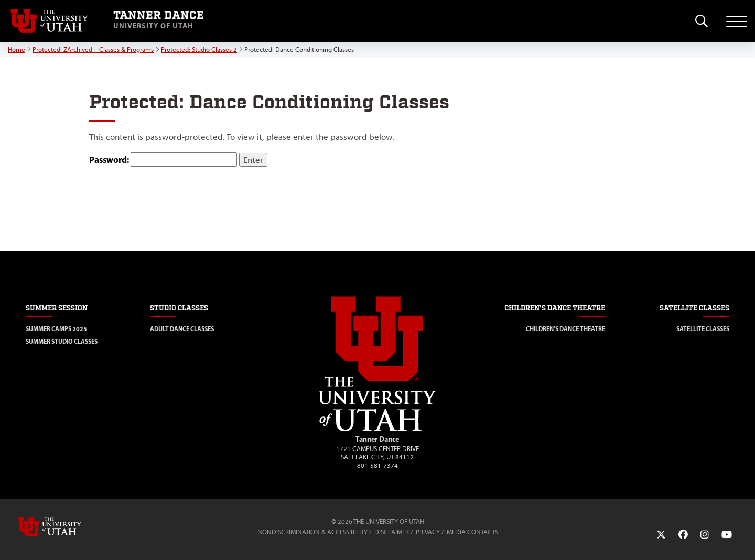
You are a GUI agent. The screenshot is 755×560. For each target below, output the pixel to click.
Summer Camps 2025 (56, 329)
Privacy (428, 532)
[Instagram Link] (705, 535)
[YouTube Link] (727, 535)
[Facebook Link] (683, 535)
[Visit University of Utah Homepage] (50, 21)
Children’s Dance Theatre (565, 329)
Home (17, 50)
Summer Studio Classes (62, 341)
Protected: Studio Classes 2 (199, 50)
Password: (163, 160)
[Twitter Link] (661, 535)
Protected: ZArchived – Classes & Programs (93, 50)
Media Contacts (472, 532)
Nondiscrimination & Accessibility (312, 532)
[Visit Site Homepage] (377, 429)
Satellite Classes (703, 329)
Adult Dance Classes (182, 329)
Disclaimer (392, 532)
